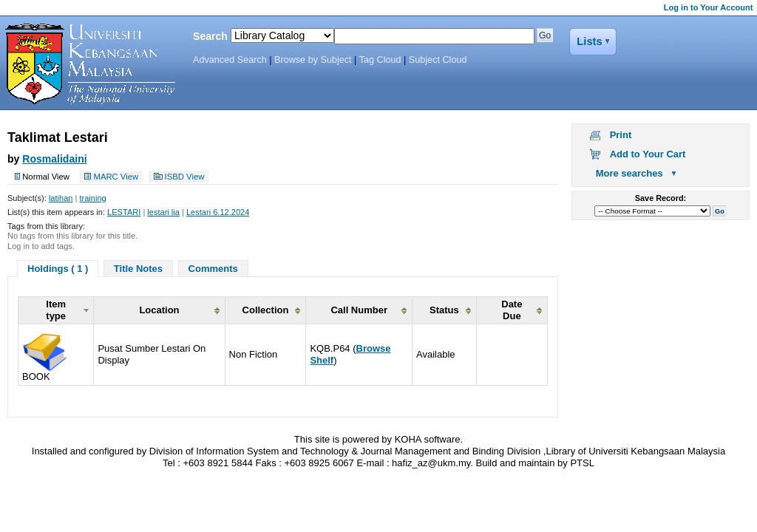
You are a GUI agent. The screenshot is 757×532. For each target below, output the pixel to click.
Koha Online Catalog (86, 64)
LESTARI (124, 212)
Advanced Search (230, 60)
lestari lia (163, 212)
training (92, 198)
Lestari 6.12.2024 (218, 212)
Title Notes (138, 269)
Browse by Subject (313, 60)
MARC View (116, 177)
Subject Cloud (438, 60)
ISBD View (185, 177)
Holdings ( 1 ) (58, 269)
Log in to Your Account (709, 7)
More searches (629, 173)
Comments (213, 269)
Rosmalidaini (54, 159)
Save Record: (661, 198)
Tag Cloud (380, 60)
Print (621, 135)
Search (210, 36)
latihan (61, 198)
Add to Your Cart (648, 154)
